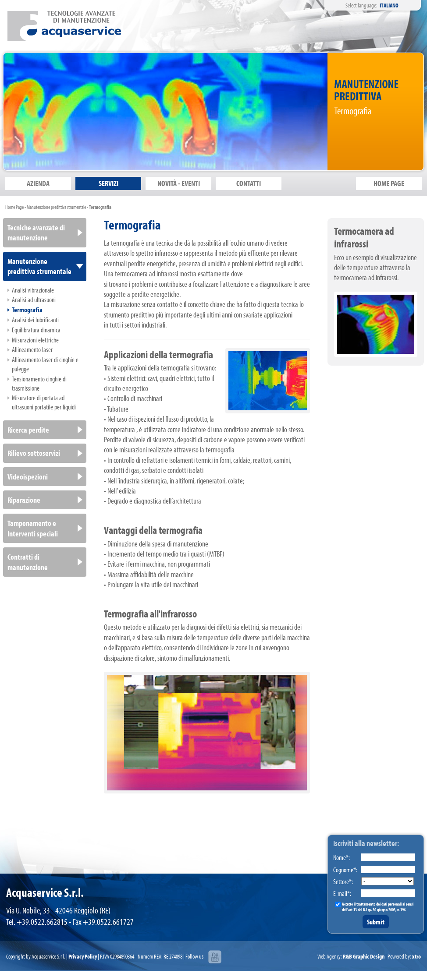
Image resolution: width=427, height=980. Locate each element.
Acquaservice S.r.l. (64, 26)
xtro (416, 956)
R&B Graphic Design (364, 956)
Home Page (14, 207)
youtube (215, 957)
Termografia (100, 207)
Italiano (389, 5)
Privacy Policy (83, 956)
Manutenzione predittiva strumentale (56, 207)
